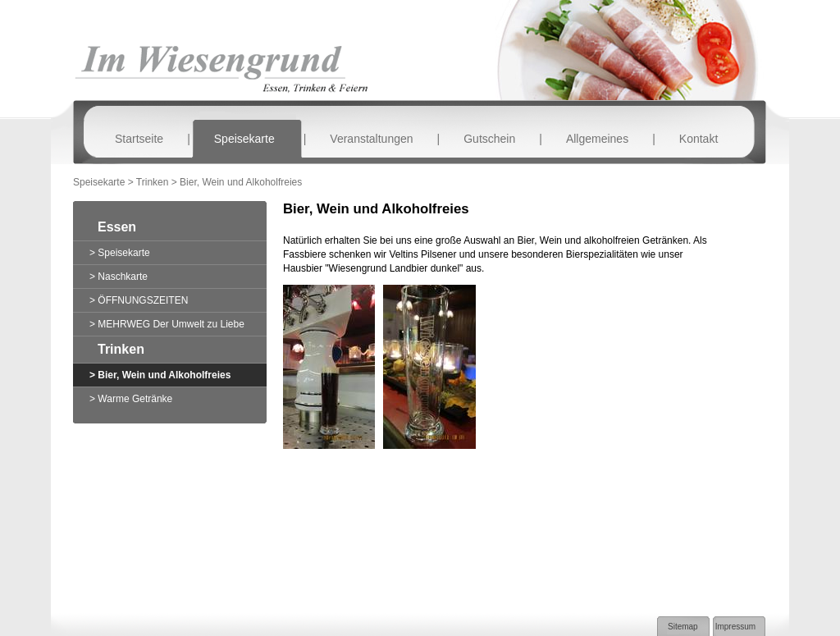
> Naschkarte (119, 277)
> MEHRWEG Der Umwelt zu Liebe (167, 324)
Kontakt (698, 139)
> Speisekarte (120, 253)
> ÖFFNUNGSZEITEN (139, 300)
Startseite (139, 139)
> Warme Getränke (131, 399)
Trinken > (158, 182)
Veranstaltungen (371, 139)
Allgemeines (597, 139)
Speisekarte (244, 139)
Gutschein (489, 139)
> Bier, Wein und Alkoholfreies (160, 375)
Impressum (735, 627)
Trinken (121, 349)
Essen (117, 227)
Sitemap (683, 627)
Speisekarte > (105, 182)
